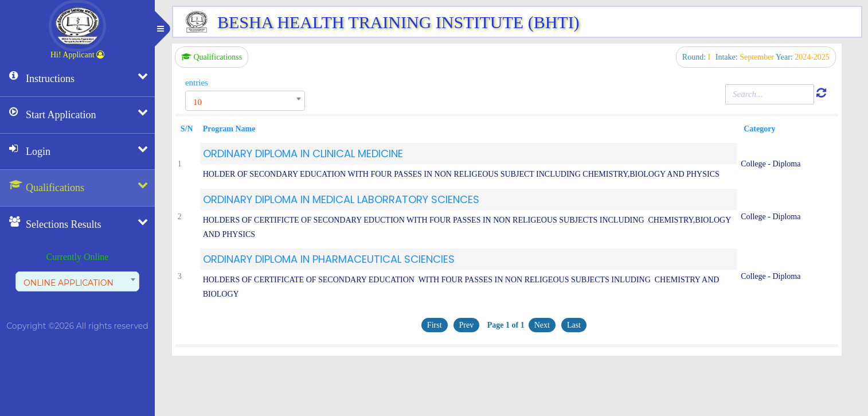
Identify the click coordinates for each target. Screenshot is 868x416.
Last (574, 325)
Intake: (746, 57)
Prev (467, 325)
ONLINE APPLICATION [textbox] (69, 283)
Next (542, 325)
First (435, 325)
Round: (697, 57)
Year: (803, 57)
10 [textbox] (198, 102)
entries (197, 83)
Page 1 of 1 (505, 325)
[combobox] (77, 281)
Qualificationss (212, 57)
